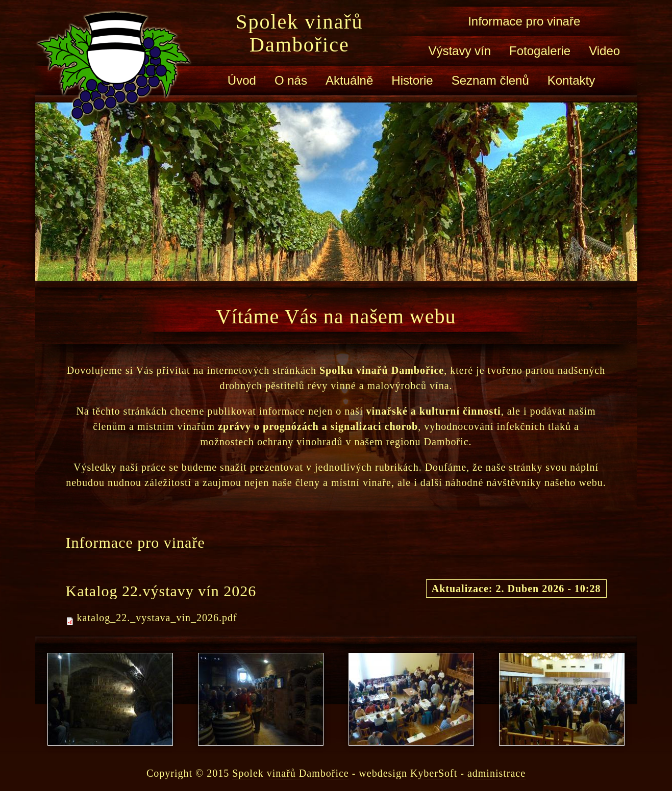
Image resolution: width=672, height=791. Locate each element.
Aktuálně (349, 80)
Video (604, 51)
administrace (496, 773)
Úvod (242, 80)
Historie (412, 80)
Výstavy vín (459, 51)
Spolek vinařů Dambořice (299, 33)
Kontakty (571, 80)
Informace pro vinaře (524, 21)
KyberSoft (434, 773)
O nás (291, 80)
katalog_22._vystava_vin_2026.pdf (157, 618)
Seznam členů (490, 80)
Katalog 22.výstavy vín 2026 (161, 591)
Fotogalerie (540, 51)
